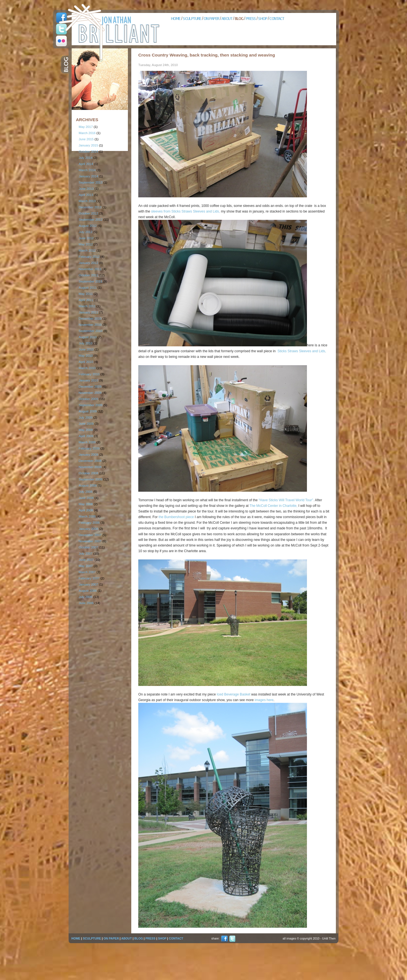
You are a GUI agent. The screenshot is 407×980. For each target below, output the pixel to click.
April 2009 (86, 436)
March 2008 (87, 516)
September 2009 (91, 405)
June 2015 (86, 139)
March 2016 (87, 133)
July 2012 (86, 232)
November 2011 (90, 269)
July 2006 (86, 597)
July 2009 (86, 417)
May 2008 (86, 504)
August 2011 (88, 288)
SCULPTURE (192, 18)
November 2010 (90, 325)
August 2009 (88, 411)
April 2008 (86, 510)
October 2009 (88, 399)
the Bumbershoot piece (176, 517)
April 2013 (86, 195)
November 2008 (90, 467)
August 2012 (88, 226)
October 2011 (88, 275)
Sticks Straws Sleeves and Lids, (302, 351)
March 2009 (87, 442)
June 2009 (86, 424)
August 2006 (88, 591)
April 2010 (86, 362)
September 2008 (91, 479)
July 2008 (86, 492)
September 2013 (91, 182)
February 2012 (89, 257)
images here (264, 700)
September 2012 (91, 220)
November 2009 (90, 393)
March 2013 (87, 201)
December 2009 (90, 387)
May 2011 (86, 294)
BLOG (239, 18)
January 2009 (88, 455)
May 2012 (86, 244)
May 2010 (86, 356)
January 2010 (88, 380)
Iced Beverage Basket (233, 694)
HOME (176, 18)
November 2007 (90, 541)
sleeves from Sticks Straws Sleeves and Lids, (185, 211)
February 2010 (89, 374)
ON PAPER (211, 18)
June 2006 (86, 603)
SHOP (263, 18)
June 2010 (86, 349)
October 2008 (88, 473)
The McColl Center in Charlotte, (273, 506)
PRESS (251, 18)
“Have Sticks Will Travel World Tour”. (286, 500)
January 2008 (88, 529)
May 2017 (86, 127)
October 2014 (88, 152)
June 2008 (86, 498)
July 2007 (86, 554)
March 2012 (87, 250)
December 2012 (90, 207)
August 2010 (88, 337)
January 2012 (88, 263)
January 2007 (88, 584)
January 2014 (88, 176)
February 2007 (89, 578)
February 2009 (89, 448)
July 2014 (86, 158)
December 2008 (90, 461)
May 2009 (86, 430)
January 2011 (88, 312)
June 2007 (86, 560)
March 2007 (87, 572)
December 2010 (90, 319)
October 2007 (88, 547)
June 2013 (86, 189)
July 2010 (86, 343)
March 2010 (87, 368)
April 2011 (86, 300)
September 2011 (91, 281)
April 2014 (86, 164)
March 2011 (87, 306)
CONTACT (277, 18)
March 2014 (87, 170)
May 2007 (86, 566)
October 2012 (88, 213)
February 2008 (89, 523)
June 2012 (86, 238)
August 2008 (88, 486)
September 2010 (91, 331)
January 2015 (88, 145)
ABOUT (227, 18)
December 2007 (90, 535)
